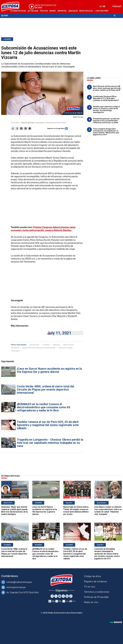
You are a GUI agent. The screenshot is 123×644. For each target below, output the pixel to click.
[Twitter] (56, 596)
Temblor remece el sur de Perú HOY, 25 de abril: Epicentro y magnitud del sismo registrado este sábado (48, 425)
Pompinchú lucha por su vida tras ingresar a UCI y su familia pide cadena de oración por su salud (106, 121)
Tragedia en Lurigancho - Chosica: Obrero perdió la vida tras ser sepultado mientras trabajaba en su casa (50, 443)
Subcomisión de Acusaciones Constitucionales (39, 348)
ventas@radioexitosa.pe (19, 582)
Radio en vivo (91, 602)
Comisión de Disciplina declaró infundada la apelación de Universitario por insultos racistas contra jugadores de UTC (107, 554)
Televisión (15, 20)
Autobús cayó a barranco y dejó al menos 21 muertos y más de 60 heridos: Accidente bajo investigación (106, 109)
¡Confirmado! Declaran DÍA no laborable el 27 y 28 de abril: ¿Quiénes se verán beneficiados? (106, 98)
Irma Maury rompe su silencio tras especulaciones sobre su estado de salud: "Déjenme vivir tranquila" (108, 511)
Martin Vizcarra (69, 345)
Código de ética (92, 576)
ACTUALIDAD (35, 345)
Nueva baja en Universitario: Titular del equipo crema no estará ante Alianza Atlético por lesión (76, 511)
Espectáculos (86, 11)
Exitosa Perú (102, 11)
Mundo (53, 11)
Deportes (62, 11)
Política (44, 11)
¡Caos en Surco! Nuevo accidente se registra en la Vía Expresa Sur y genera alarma (49, 370)
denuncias (56, 345)
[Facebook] (52, 596)
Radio (24, 20)
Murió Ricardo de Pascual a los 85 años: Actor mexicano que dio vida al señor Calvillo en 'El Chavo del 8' (107, 88)
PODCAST (117, 6)
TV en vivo (90, 587)
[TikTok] (71, 596)
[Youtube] (60, 596)
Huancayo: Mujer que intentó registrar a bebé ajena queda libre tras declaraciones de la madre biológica (14, 511)
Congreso (46, 345)
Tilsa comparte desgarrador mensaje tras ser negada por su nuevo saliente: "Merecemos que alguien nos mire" (106, 132)
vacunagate (15, 351)
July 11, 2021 (59, 333)
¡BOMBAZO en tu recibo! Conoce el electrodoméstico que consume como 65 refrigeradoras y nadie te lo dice (44, 407)
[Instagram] (63, 596)
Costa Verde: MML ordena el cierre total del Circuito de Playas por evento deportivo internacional (45, 390)
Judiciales (73, 11)
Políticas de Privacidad (96, 597)
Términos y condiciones (97, 592)
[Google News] (67, 596)
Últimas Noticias (18, 11)
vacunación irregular (66, 348)
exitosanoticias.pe (16, 587)
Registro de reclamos (95, 581)
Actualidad (33, 11)
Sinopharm (15, 348)
